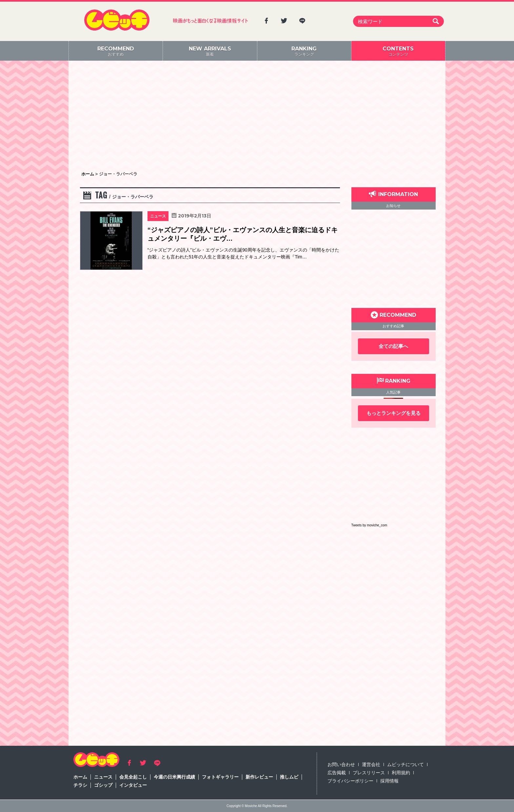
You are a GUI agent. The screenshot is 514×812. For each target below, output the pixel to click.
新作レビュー (259, 777)
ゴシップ (103, 785)
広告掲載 (337, 773)
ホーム (80, 777)
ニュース (103, 777)
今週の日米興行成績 (174, 777)
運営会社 (371, 764)
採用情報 (389, 781)
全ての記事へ (393, 346)
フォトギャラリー (220, 777)
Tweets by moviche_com (369, 525)
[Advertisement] (257, 116)
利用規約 (401, 773)
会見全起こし (133, 777)
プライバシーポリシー (350, 781)
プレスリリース (369, 773)
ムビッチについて (405, 764)
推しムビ (289, 777)
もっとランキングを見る (394, 413)
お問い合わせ (341, 764)
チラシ (80, 785)
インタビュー (133, 785)
